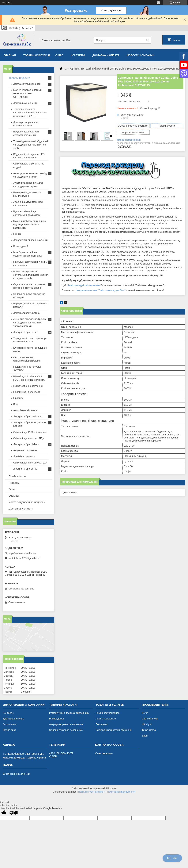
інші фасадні (76, 285)
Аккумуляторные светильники (66, 724)
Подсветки (102, 724)
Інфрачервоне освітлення (28, 386)
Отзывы (14, 496)
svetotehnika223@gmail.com (24, 558)
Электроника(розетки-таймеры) (113, 730)
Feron (145, 713)
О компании (10, 724)
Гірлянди (18, 398)
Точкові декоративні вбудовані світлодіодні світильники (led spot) (31, 145)
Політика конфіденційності (121, 792)
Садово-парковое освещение (66, 730)
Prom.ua (112, 788)
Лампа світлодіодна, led (27, 84)
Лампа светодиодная (107, 713)
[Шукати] (148, 40)
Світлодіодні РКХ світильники (30, 432)
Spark (145, 736)
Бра (15, 404)
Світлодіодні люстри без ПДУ (30, 463)
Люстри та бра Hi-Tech (26, 444)
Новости (14, 483)
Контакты (78, 55)
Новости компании (141, 55)
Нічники (18, 234)
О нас (59, 55)
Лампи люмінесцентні (26, 103)
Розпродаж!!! (21, 246)
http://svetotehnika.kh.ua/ (22, 553)
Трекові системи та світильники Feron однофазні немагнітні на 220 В (30, 112)
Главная (10, 55)
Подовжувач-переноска (27, 392)
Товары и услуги (35, 55)
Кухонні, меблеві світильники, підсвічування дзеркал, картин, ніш (30, 224)
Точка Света (149, 730)
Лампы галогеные (106, 719)
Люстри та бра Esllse (25, 332)
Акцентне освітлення (25, 450)
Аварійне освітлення (25, 410)
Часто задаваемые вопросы (27, 502)
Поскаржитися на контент (92, 792)
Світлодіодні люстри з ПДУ (29, 438)
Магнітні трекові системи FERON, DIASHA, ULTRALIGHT (27, 93)
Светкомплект (150, 719)
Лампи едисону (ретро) (26, 313)
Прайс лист (9, 730)
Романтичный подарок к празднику (69, 713)
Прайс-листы (17, 476)
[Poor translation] (14, 813)
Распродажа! (57, 719)
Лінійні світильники (24, 456)
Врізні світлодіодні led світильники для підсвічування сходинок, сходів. (31, 275)
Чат (172, 858)
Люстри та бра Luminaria (27, 416)
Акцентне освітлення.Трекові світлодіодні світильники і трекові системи (30, 322)
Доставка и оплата (106, 55)
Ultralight (147, 724)
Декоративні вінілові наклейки (30, 240)
